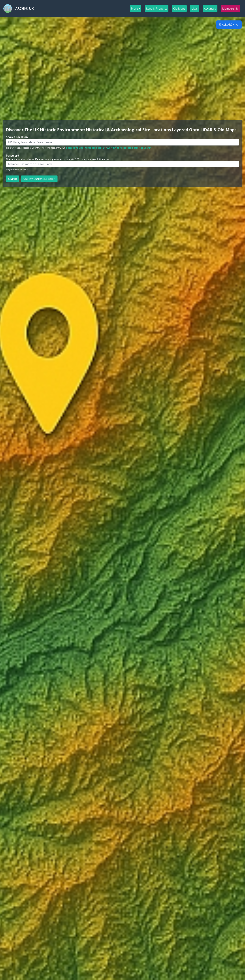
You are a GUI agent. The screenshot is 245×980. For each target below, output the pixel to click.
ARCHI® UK (24, 8)
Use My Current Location (39, 179)
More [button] (134, 9)
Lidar (195, 8)
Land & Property (157, 8)
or (96, 148)
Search (13, 179)
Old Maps (179, 8)
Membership (230, 8)
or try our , (70, 148)
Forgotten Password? (17, 170)
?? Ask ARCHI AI (229, 25)
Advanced (210, 8)
